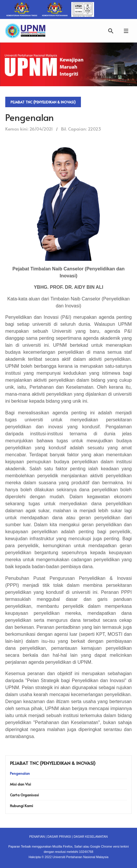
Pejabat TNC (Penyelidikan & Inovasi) (43, 102)
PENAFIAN (37, 837)
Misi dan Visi (20, 784)
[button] (126, 31)
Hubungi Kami (21, 806)
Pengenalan (20, 773)
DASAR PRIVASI (59, 837)
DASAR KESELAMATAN (91, 837)
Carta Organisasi (24, 795)
